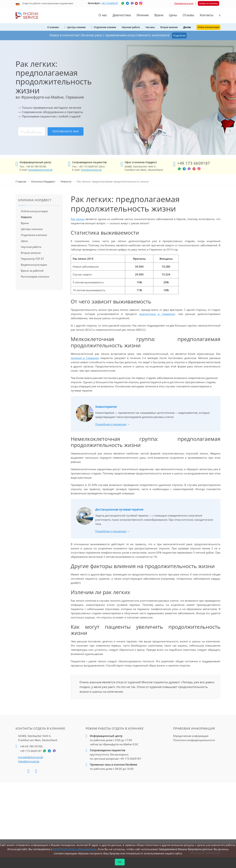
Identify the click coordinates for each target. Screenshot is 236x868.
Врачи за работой (32, 271)
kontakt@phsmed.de (40, 170)
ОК (120, 862)
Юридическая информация (191, 736)
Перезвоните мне (184, 3)
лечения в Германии (85, 358)
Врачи (25, 223)
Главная (21, 181)
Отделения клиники (34, 235)
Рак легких (78, 219)
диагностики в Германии (157, 314)
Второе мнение (169, 27)
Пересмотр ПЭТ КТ (32, 259)
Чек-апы (150, 27)
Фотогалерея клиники (35, 277)
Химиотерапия (106, 407)
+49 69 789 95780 (31, 746)
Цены (173, 15)
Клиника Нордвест (43, 181)
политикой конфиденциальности (75, 849)
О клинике (53, 27)
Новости (66, 181)
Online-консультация (34, 211)
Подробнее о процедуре (111, 424)
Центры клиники (32, 229)
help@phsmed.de (91, 170)
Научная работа (131, 27)
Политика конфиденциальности (194, 740)
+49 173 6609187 (110, 3)
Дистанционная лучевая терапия (119, 509)
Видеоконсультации (34, 265)
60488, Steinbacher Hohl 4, (38, 738)
